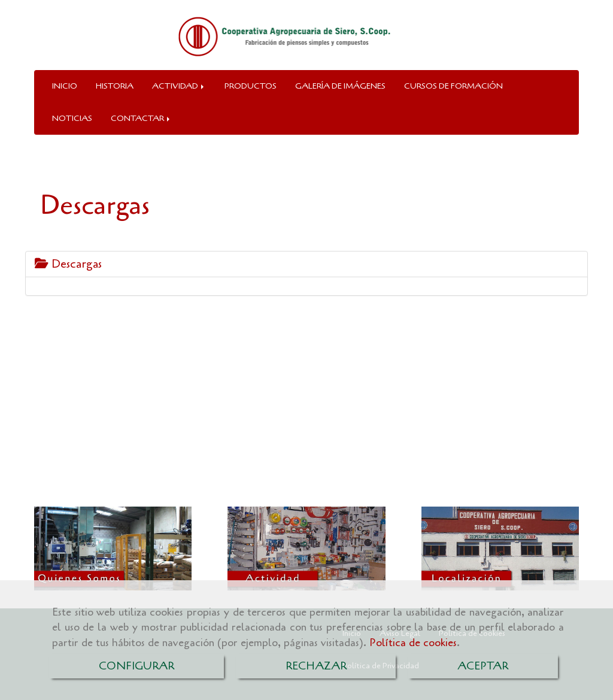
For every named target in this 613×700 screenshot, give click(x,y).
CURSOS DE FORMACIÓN (453, 86)
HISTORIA (115, 86)
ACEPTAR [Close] (483, 666)
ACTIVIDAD (179, 86)
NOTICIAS (72, 118)
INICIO (65, 86)
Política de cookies (413, 643)
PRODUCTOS (251, 86)
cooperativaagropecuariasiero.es (143, 462)
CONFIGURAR (136, 666)
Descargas (68, 264)
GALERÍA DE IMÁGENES (340, 86)
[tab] (306, 264)
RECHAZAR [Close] (316, 666)
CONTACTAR (141, 118)
